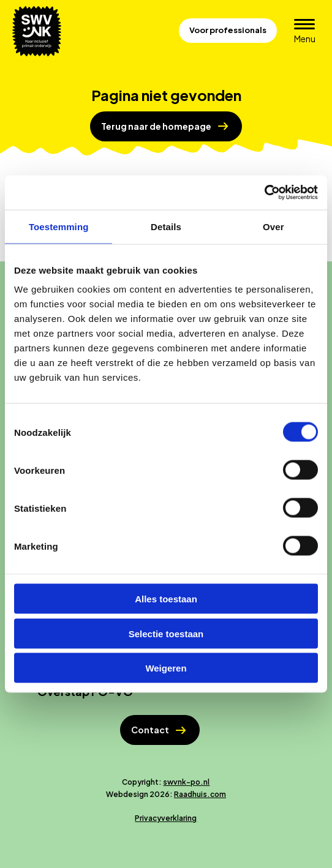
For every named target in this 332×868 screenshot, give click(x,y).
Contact (150, 730)
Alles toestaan (166, 599)
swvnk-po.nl (186, 782)
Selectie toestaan (166, 633)
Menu (309, 38)
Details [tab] (166, 226)
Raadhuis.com (200, 794)
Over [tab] (274, 226)
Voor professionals (228, 30)
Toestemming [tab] (59, 226)
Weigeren (166, 668)
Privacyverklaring (166, 818)
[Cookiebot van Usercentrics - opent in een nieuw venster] (264, 193)
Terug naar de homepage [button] (156, 126)
